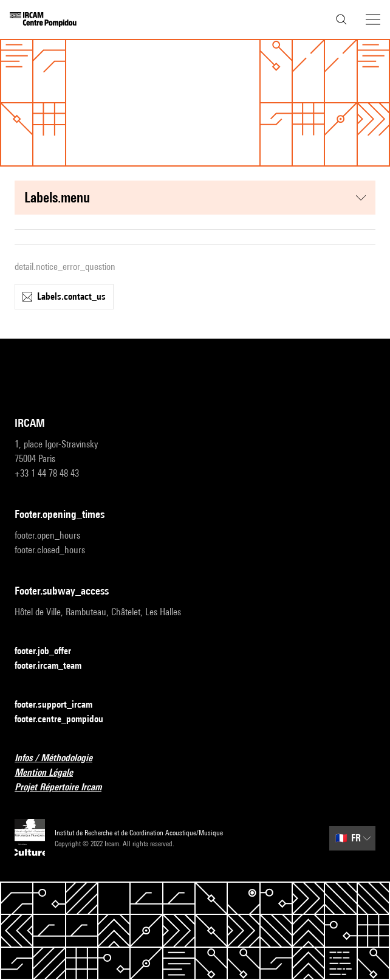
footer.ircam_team (55, 666)
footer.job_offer (50, 651)
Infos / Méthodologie (61, 758)
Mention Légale (51, 773)
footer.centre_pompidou (66, 719)
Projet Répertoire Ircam (65, 788)
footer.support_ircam (61, 705)
